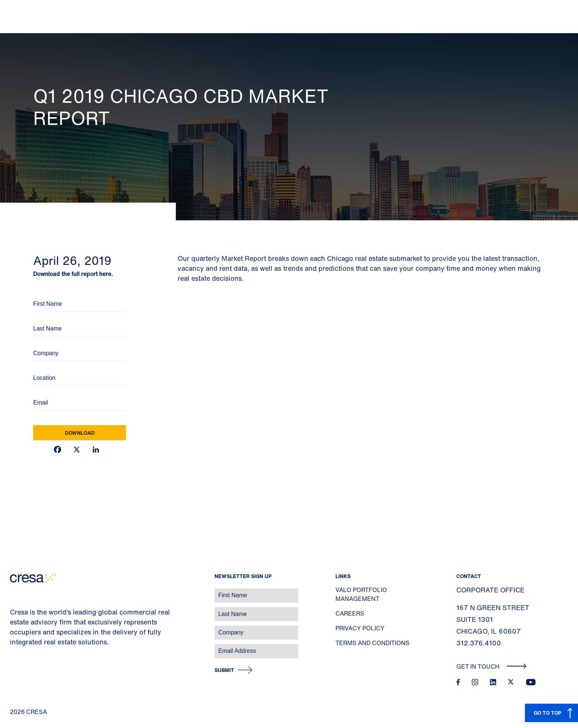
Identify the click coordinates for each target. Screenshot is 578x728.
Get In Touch (492, 666)
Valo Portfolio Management (361, 594)
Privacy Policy (360, 628)
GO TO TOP (548, 713)
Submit (224, 670)
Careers (350, 613)
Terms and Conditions (372, 643)
